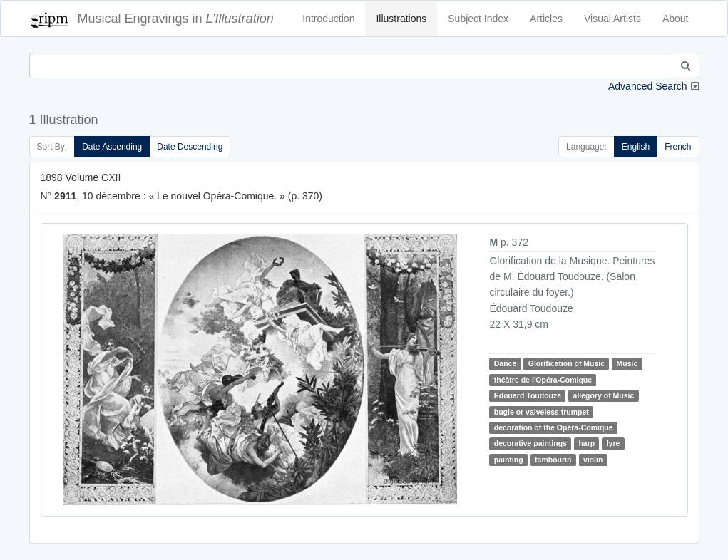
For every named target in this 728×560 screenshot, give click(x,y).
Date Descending (190, 147)
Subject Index (478, 19)
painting (509, 460)
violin (593, 460)
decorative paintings (530, 443)
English (636, 147)
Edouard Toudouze (528, 395)
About (676, 19)
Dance (506, 363)
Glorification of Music (566, 363)
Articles (546, 19)
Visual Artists (612, 19)
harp (586, 443)
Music (627, 363)
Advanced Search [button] (648, 86)
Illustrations (401, 19)
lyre (614, 443)
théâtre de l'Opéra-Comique (543, 380)
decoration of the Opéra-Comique (554, 427)
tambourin (553, 460)
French (678, 147)
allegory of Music (604, 395)
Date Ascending (112, 147)
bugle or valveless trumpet (542, 412)
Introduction (328, 19)
